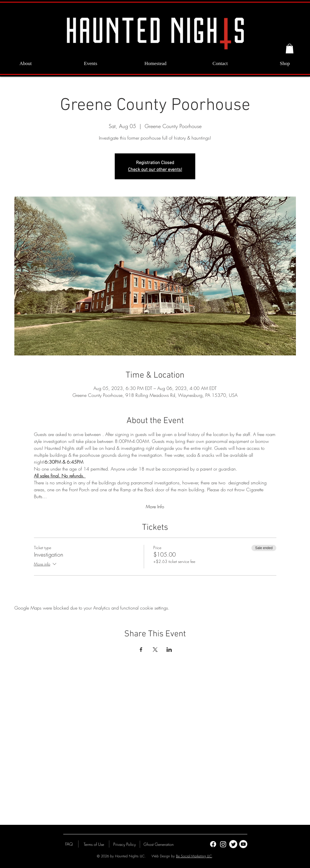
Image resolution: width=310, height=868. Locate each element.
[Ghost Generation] (159, 844)
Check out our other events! (155, 170)
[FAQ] (69, 844)
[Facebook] (213, 844)
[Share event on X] (155, 650)
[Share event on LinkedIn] (169, 650)
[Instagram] (223, 844)
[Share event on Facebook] (141, 650)
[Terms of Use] (94, 844)
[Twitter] (233, 844)
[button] (290, 48)
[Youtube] (243, 844)
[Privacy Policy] (125, 844)
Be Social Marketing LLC (194, 856)
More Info (155, 507)
